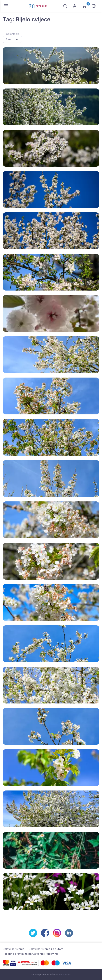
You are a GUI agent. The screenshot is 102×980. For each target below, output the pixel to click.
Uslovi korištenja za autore (46, 949)
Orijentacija (13, 34)
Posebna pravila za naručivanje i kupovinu (30, 954)
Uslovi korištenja (14, 949)
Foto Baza (65, 974)
